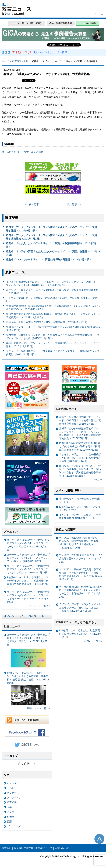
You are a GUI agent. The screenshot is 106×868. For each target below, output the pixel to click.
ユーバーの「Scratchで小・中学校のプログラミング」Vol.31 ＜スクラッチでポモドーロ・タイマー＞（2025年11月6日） (28, 597)
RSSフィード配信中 (27, 720)
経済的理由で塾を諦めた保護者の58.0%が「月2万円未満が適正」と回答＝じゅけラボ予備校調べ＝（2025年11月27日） (53, 316)
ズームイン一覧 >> (40, 606)
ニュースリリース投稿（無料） (26, 23)
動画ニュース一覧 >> (38, 708)
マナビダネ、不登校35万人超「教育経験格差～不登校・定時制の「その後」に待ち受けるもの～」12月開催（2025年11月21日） (80, 574)
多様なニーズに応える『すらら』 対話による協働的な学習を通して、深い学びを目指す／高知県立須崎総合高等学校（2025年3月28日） (80, 471)
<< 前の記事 (32, 204)
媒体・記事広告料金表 (61, 23)
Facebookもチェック (27, 732)
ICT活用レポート (67, 409)
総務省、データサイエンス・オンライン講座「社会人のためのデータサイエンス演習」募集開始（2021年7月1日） (51, 237)
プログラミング (15, 797)
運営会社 (7, 848)
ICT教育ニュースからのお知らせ (76, 622)
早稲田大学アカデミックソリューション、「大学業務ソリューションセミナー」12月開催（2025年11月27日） (53, 345)
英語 (9, 822)
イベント (12, 788)
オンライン (13, 783)
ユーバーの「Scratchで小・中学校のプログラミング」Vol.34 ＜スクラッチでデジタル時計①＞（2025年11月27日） (28, 545)
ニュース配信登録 (87, 23)
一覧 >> (98, 480)
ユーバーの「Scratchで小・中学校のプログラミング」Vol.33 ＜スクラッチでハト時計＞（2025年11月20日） (28, 558)
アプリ (10, 812)
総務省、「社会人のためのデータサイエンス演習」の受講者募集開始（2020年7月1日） (52, 245)
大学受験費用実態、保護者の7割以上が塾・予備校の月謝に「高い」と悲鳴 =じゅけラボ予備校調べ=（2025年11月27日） (53, 308)
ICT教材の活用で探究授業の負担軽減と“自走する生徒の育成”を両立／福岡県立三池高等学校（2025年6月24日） (80, 446)
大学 (9, 807)
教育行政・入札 (20, 61)
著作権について (44, 848)
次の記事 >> (74, 204)
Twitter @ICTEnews (27, 744)
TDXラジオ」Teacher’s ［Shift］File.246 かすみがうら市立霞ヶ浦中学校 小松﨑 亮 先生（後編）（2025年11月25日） (28, 689)
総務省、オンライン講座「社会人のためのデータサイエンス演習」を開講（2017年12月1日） (53, 253)
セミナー (12, 793)
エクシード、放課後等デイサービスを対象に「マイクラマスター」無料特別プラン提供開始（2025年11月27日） (53, 353)
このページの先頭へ (99, 839)
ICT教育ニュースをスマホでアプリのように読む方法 (79, 508)
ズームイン (11, 532)
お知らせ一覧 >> (93, 641)
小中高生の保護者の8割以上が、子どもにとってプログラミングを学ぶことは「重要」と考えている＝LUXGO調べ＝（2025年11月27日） (51, 283)
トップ (5, 61)
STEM (10, 817)
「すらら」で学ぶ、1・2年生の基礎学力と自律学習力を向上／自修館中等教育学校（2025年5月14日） (80, 458)
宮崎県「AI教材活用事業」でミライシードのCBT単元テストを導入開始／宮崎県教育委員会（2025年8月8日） (80, 420)
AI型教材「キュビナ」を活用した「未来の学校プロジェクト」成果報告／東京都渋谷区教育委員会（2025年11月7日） (28, 582)
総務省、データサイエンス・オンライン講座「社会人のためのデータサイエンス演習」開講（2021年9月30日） (51, 229)
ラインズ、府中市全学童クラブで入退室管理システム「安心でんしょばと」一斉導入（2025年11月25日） (80, 608)
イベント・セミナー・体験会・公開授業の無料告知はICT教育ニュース (80, 516)
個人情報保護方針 (23, 848)
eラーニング (14, 826)
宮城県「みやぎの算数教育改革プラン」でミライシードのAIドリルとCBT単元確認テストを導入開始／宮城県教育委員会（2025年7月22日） (80, 433)
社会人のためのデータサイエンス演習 (23, 152)
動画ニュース (12, 626)
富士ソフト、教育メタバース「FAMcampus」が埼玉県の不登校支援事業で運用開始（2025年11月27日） (52, 292)
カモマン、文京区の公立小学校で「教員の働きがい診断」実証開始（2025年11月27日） (52, 300)
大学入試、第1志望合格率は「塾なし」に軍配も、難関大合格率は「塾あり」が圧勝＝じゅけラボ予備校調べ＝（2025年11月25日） (81, 543)
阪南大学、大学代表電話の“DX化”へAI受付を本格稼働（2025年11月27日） (47, 322)
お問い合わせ (62, 848)
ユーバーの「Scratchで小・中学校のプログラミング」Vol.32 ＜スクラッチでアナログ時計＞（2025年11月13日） (28, 569)
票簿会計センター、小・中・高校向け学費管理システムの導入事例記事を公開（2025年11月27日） (53, 329)
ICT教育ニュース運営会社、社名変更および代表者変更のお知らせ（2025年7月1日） (80, 634)
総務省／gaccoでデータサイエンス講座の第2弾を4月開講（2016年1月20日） (49, 260)
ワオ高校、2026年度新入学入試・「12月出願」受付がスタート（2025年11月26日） (80, 558)
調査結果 (12, 802)
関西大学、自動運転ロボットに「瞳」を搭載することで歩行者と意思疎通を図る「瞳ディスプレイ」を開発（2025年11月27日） (53, 337)
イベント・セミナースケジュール (25, 616)
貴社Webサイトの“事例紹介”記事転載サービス (80, 500)
